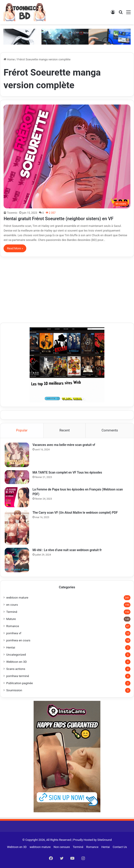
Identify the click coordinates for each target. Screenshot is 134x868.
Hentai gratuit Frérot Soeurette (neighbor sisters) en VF (58, 219)
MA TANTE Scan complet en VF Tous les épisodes (67, 472)
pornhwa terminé (18, 676)
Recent (65, 430)
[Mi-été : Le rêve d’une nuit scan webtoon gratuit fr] (17, 560)
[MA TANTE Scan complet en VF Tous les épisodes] (17, 477)
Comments (110, 430)
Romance (13, 626)
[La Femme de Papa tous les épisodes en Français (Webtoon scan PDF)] (17, 497)
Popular (22, 430)
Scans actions (16, 669)
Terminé (12, 612)
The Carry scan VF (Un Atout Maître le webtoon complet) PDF (75, 513)
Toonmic (12, 213)
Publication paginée (20, 683)
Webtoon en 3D (16, 662)
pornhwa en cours (18, 640)
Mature (11, 619)
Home (9, 59)
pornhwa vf (14, 633)
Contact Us (120, 847)
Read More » (15, 248)
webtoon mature (17, 597)
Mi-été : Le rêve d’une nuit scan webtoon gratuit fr (67, 550)
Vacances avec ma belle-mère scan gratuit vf (64, 445)
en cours (12, 605)
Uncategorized (16, 655)
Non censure (62, 847)
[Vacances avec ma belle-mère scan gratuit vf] (17, 455)
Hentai (11, 647)
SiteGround (104, 840)
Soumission (14, 690)
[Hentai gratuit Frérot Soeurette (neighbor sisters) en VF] (67, 156)
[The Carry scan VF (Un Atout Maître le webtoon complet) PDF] (17, 527)
